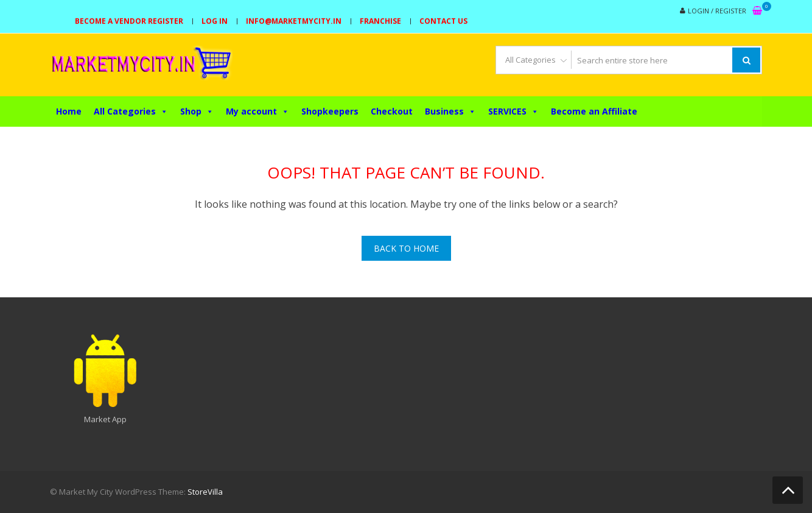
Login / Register (717, 11)
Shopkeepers (330, 111)
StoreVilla (205, 492)
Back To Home (406, 248)
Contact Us (443, 21)
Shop (197, 111)
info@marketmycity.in (294, 21)
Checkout (392, 111)
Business (450, 111)
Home (69, 111)
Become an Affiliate (594, 111)
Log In (215, 21)
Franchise (380, 21)
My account (257, 111)
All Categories (131, 111)
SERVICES (513, 111)
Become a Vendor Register (129, 21)
